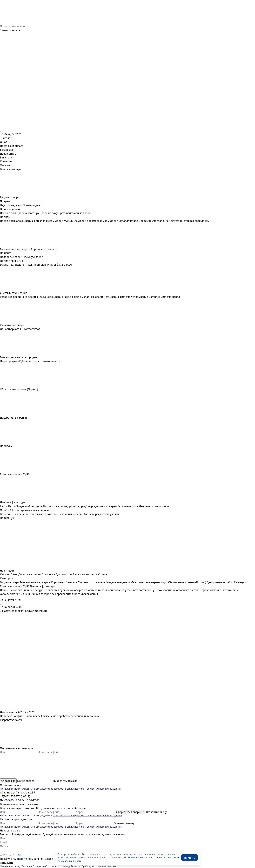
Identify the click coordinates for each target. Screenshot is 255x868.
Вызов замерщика (12, 169)
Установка (6, 150)
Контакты (6, 161)
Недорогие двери (11, 205)
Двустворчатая (31, 329)
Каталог (5, 574)
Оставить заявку (10, 785)
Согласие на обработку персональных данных (70, 716)
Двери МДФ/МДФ (66, 221)
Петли (12, 506)
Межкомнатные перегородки (149, 582)
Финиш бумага (56, 265)
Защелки (22, 506)
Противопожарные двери (74, 213)
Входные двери (10, 582)
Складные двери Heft (95, 297)
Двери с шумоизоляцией (154, 221)
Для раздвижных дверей (101, 506)
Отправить (7, 863)
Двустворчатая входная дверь (190, 221)
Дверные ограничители (154, 506)
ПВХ (11, 265)
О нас (3, 142)
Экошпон (20, 265)
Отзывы (5, 165)
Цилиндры (78, 506)
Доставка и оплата (12, 146)
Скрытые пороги (128, 506)
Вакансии (6, 157)
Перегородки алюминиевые (42, 361)
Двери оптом (8, 154)
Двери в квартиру (28, 213)
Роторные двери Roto (14, 297)
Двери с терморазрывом (94, 221)
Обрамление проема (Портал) (187, 582)
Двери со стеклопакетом (39, 221)
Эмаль (4, 265)
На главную (7, 518)
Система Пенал (170, 297)
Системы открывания (91, 582)
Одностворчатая (10, 329)
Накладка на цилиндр (57, 506)
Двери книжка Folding (67, 297)
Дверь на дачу (49, 213)
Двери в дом (8, 213)
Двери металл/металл (124, 221)
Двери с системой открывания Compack (135, 297)
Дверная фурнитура (43, 586)
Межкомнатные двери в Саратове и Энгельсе (49, 582)
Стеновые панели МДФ (15, 586)
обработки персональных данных (143, 858)
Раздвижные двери (118, 582)
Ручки (4, 506)
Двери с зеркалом (11, 221)
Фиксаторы (35, 506)
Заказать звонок (10, 30)
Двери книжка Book (40, 297)
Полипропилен (36, 265)
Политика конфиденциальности (20, 716)
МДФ (69, 265)
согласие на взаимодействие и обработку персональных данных (87, 789)
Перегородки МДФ (12, 361)
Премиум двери (33, 205)
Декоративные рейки (220, 582)
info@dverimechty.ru (34, 611)
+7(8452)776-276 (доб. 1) (15, 796)
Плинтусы (240, 582)
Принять (189, 858)
